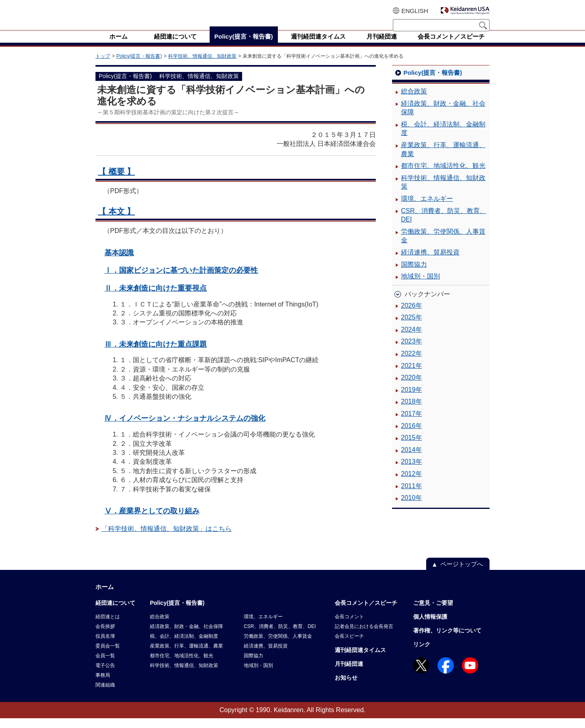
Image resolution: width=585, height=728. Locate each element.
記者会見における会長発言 (364, 636)
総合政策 (414, 101)
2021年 (412, 375)
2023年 (412, 351)
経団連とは (108, 626)
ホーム (105, 597)
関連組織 (105, 695)
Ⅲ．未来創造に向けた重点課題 (156, 354)
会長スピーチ (349, 646)
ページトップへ (462, 574)
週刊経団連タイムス (360, 660)
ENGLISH (415, 11)
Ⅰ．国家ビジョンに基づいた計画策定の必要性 (181, 280)
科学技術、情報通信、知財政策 (202, 66)
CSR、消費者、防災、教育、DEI (444, 225)
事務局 (103, 685)
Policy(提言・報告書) (139, 66)
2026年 (412, 315)
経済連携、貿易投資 (430, 262)
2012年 (412, 484)
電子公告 (105, 675)
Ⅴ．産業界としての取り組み (152, 520)
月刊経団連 (349, 674)
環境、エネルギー (427, 208)
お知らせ (346, 687)
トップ (103, 66)
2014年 (412, 460)
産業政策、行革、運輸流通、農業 (443, 159)
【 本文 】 (116, 221)
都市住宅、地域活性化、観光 (443, 175)
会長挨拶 (105, 636)
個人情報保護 (430, 626)
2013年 (412, 471)
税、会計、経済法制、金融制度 (443, 138)
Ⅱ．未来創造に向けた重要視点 (156, 298)
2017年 (412, 423)
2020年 (412, 387)
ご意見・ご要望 (433, 613)
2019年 (412, 399)
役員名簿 (105, 646)
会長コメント (349, 626)
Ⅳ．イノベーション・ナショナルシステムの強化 (185, 428)
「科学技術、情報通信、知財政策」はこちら (167, 538)
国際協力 (414, 274)
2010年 (412, 507)
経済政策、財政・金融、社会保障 (443, 118)
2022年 (412, 363)
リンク (422, 654)
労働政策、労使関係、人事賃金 (443, 246)
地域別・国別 (420, 286)
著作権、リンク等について (447, 640)
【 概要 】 (116, 181)
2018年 (412, 411)
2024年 (412, 339)
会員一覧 (105, 665)
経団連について (115, 613)
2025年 (412, 327)
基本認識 (119, 262)
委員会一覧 (108, 656)
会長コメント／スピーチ (366, 613)
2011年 (412, 496)
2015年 (412, 447)
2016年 (412, 436)
